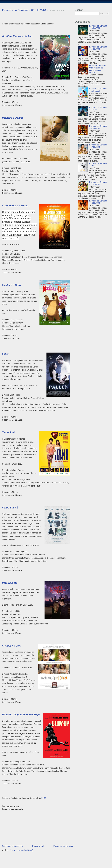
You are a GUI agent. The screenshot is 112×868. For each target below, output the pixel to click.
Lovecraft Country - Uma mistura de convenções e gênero (98, 69)
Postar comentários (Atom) (21, 850)
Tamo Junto (9, 432)
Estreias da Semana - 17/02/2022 (98, 146)
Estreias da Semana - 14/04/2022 (98, 27)
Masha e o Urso (11, 285)
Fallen (6, 354)
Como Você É (10, 508)
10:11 (44, 798)
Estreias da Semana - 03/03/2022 (98, 202)
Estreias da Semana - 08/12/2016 (24, 10)
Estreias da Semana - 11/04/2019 (98, 90)
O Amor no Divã (12, 646)
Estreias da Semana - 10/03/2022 (98, 165)
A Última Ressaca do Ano (17, 36)
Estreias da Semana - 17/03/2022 (98, 183)
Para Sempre (10, 583)
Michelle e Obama (13, 118)
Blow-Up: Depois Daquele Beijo (21, 715)
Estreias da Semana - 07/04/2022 (98, 127)
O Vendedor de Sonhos (16, 206)
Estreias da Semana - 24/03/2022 (98, 108)
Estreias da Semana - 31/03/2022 (98, 48)
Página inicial (38, 846)
